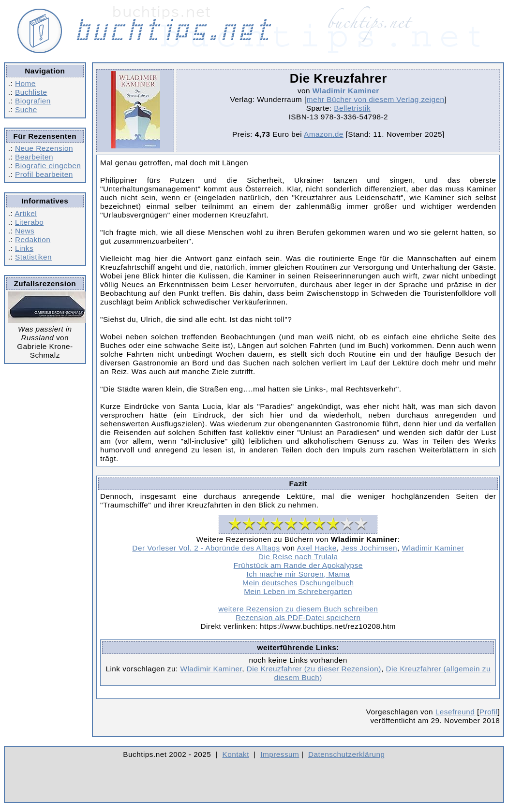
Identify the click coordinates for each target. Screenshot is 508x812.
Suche (26, 109)
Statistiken (33, 257)
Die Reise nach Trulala (298, 557)
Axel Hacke (317, 548)
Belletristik (352, 108)
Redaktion (33, 239)
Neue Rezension (44, 148)
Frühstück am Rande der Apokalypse (298, 565)
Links (24, 248)
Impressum (280, 754)
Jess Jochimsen (369, 548)
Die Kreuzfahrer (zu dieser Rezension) (314, 669)
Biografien (33, 101)
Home (25, 83)
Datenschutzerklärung (347, 754)
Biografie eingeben (48, 166)
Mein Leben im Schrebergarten (298, 591)
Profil (489, 712)
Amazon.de (324, 134)
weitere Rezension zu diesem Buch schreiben (298, 609)
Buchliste (31, 92)
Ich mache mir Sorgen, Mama (298, 574)
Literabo (29, 222)
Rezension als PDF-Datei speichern (298, 617)
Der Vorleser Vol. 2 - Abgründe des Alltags (206, 548)
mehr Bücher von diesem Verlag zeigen (376, 99)
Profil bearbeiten (44, 174)
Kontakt (236, 754)
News (25, 231)
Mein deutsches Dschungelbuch (298, 583)
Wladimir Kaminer (346, 91)
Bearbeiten (34, 157)
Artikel (26, 213)
